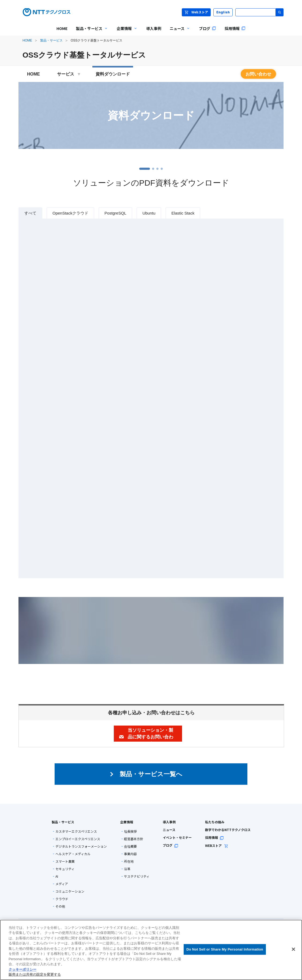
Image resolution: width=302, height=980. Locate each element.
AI (57, 876)
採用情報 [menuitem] (235, 28)
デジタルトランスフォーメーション (81, 846)
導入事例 (169, 822)
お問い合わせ (258, 74)
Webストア (196, 12)
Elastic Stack (183, 213)
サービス (69, 74)
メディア (62, 884)
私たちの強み (215, 822)
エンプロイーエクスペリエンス (78, 839)
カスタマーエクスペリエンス (76, 831)
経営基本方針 (134, 839)
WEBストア (217, 845)
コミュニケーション (70, 891)
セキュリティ (65, 869)
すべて (30, 213)
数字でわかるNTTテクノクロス (228, 830)
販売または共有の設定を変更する (35, 975)
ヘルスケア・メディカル (73, 854)
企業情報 (127, 822)
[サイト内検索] (259, 12)
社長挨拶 (130, 831)
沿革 (127, 869)
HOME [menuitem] (62, 28)
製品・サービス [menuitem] (90, 32)
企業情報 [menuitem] (125, 32)
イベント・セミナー (177, 837)
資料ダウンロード (113, 74)
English (223, 12)
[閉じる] (293, 949)
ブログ (171, 845)
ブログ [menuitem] (207, 28)
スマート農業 (65, 861)
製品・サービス (51, 40)
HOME (27, 40)
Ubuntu (149, 213)
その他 (60, 906)
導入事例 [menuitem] (154, 28)
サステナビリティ (137, 876)
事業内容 (130, 854)
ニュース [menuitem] (178, 32)
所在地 (129, 861)
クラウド (62, 899)
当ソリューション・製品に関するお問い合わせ (150, 737)
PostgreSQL (115, 213)
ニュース (169, 830)
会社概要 (130, 846)
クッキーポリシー (22, 969)
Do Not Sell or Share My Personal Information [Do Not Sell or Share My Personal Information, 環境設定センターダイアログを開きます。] (225, 949)
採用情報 (214, 837)
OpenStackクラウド (70, 213)
